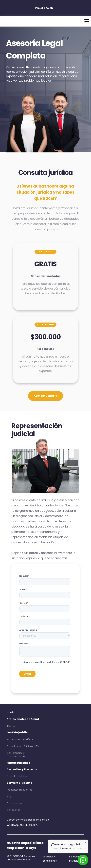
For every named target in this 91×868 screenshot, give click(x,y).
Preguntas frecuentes (19, 790)
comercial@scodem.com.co (32, 820)
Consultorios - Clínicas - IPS (23, 746)
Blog (9, 796)
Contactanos (14, 803)
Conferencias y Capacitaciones (16, 755)
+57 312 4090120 (29, 825)
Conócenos (13, 810)
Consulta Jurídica (17, 776)
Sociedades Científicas (20, 739)
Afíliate (11, 726)
